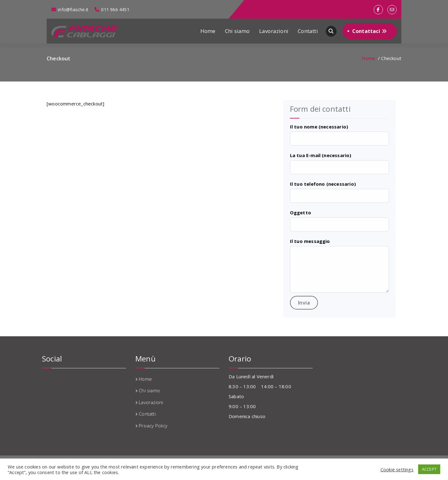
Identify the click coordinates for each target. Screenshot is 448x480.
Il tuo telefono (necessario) (323, 184)
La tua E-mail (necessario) (321, 155)
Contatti (308, 31)
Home (208, 31)
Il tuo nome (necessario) (319, 127)
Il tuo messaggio (310, 241)
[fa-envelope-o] (392, 10)
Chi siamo (237, 31)
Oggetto (301, 212)
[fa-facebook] (378, 10)
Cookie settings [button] (397, 469)
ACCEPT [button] (429, 469)
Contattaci (369, 31)
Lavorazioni (274, 31)
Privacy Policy (153, 426)
